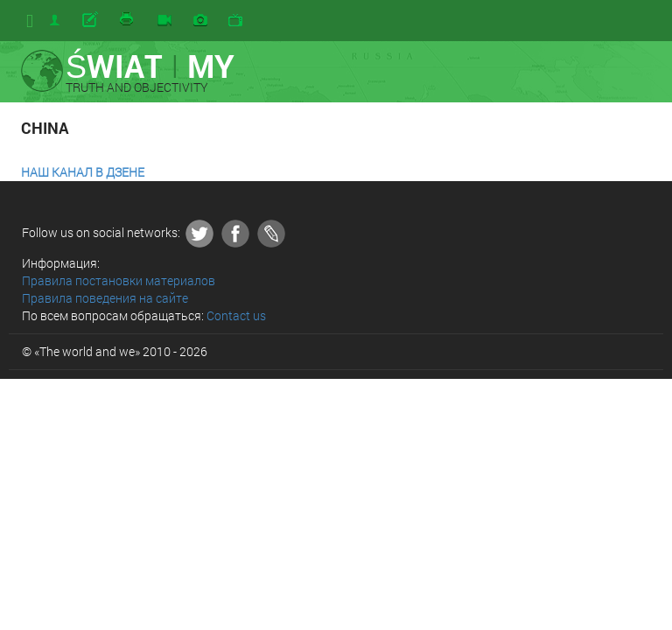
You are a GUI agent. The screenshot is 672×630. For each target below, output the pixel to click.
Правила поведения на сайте (105, 298)
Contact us (236, 315)
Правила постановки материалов (119, 280)
